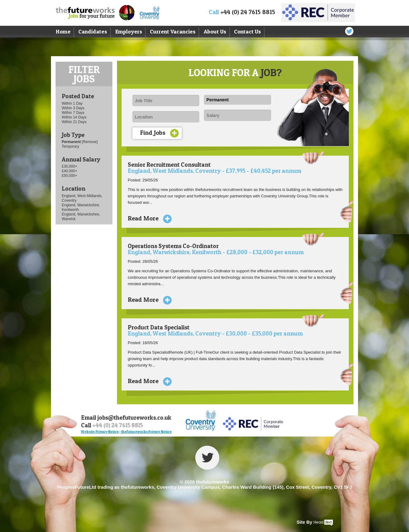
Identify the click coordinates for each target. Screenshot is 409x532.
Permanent (72, 142)
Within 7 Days (73, 113)
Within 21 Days (74, 122)
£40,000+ (69, 171)
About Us (215, 31)
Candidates (93, 31)
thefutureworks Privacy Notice (146, 432)
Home (63, 31)
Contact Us (247, 31)
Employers (129, 31)
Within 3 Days (73, 108)
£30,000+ (69, 166)
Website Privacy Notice (100, 432)
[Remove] (90, 142)
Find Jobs (159, 133)
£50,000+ (69, 176)
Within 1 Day (72, 103)
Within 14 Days (74, 117)
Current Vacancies (173, 31)
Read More (147, 218)
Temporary (70, 146)
